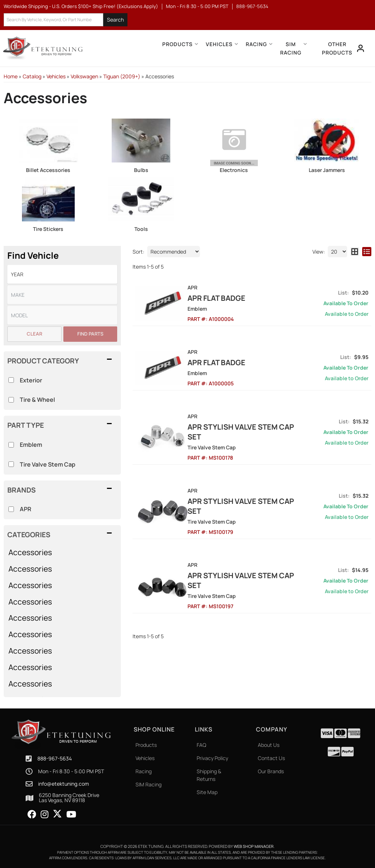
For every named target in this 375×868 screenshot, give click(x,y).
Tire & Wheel (37, 400)
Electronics (234, 170)
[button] (66, 20)
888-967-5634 (55, 758)
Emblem (31, 445)
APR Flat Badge (225, 298)
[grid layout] (355, 252)
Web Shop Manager (254, 846)
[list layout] (367, 252)
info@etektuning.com (64, 784)
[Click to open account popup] (361, 48)
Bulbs (141, 170)
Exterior (31, 380)
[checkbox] (11, 509)
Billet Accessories (48, 170)
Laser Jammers (327, 170)
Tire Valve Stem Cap (48, 464)
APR (25, 509)
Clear (34, 334)
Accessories (30, 552)
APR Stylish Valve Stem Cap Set (249, 432)
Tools (141, 229)
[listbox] (62, 274)
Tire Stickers (48, 229)
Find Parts (90, 334)
